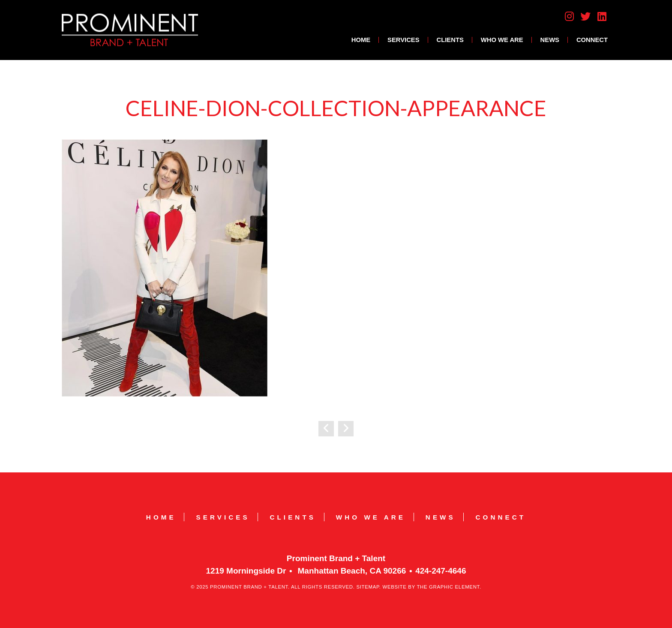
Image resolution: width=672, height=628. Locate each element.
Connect (592, 40)
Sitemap (367, 587)
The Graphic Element (448, 587)
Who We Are (502, 40)
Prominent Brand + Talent (130, 30)
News (550, 40)
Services (403, 40)
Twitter (585, 16)
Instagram (569, 16)
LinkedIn (602, 16)
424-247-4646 (441, 571)
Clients (450, 40)
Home (361, 40)
